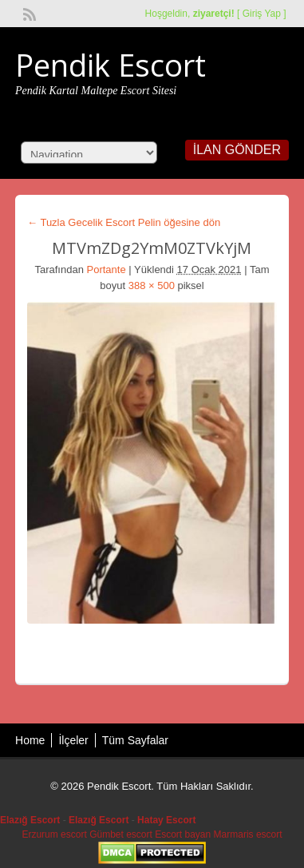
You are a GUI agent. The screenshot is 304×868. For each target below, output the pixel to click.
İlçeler (73, 740)
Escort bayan (183, 834)
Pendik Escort (111, 65)
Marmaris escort (248, 834)
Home (30, 740)
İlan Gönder (237, 150)
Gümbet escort (121, 834)
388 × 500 (152, 285)
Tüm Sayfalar (135, 740)
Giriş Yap (262, 14)
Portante (107, 270)
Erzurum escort (54, 834)
